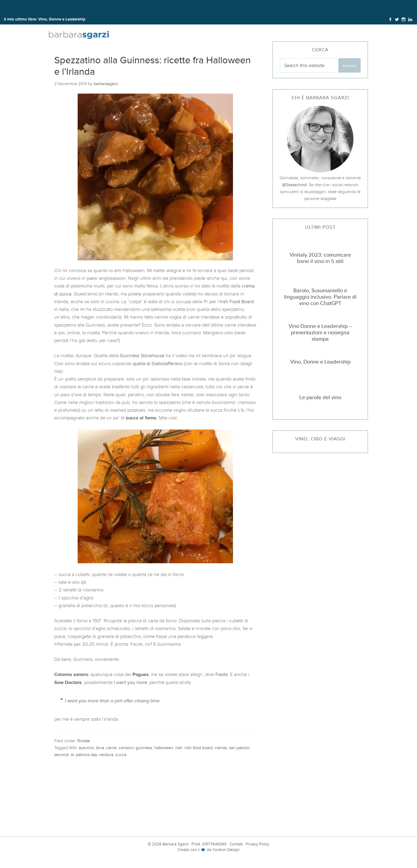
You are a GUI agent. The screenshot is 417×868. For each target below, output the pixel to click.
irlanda (221, 748)
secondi (61, 755)
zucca (121, 755)
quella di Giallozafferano (158, 364)
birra (100, 748)
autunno (86, 748)
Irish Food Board (237, 302)
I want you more (130, 682)
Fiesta (222, 674)
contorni (126, 748)
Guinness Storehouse (142, 356)
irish (179, 748)
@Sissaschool (294, 185)
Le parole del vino (320, 397)
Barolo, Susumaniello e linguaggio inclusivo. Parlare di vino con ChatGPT (320, 297)
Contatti (236, 844)
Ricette (84, 741)
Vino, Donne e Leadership (62, 19)
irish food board (199, 748)
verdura (106, 755)
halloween (164, 748)
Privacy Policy (257, 844)
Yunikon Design (226, 850)
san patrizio (239, 748)
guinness (144, 748)
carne (111, 748)
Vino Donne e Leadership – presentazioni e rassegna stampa (320, 332)
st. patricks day (84, 755)
